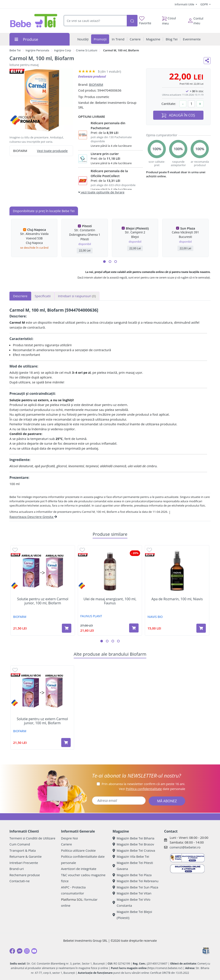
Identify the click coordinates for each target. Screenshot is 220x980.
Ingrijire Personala (37, 50)
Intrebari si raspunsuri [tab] (77, 296)
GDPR (205, 4)
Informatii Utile (185, 4)
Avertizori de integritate (79, 869)
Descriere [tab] (20, 296)
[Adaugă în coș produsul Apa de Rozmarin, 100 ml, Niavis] (201, 628)
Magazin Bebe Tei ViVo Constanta (131, 903)
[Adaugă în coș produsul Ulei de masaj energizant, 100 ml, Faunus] (134, 628)
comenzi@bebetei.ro (185, 847)
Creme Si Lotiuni (87, 50)
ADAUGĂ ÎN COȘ (178, 115)
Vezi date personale (152, 789)
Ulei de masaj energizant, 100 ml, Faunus (110, 601)
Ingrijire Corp (63, 50)
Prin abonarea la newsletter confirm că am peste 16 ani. (143, 784)
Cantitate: (169, 104)
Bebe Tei (15, 50)
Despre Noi (69, 838)
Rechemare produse (25, 875)
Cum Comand (20, 844)
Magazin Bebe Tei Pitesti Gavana (133, 866)
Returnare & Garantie (26, 856)
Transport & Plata (23, 850)
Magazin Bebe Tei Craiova (134, 850)
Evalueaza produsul (92, 76)
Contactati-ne (20, 881)
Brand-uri (17, 869)
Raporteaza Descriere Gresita (33, 517)
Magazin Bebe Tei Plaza (132, 875)
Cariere (66, 844)
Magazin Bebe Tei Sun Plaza (135, 887)
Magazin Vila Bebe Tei (131, 856)
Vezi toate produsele (52, 151)
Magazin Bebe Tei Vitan (132, 893)
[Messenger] (20, 951)
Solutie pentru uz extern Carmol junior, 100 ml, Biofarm (43, 601)
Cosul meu (169, 20)
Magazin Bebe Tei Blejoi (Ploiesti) (132, 915)
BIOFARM (96, 84)
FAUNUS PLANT (91, 616)
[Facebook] (12, 951)
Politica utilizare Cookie (78, 850)
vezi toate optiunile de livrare (101, 192)
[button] (104, 262)
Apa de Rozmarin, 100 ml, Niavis (177, 599)
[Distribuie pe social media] (207, 61)
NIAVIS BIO (155, 617)
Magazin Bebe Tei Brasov (133, 844)
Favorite (145, 21)
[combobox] (95, 21)
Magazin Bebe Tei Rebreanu (135, 881)
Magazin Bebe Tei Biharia (133, 838)
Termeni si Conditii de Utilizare (32, 838)
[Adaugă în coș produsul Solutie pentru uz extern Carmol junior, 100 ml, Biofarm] (67, 628)
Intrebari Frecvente (24, 863)
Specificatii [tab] (43, 296)
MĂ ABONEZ (167, 801)
